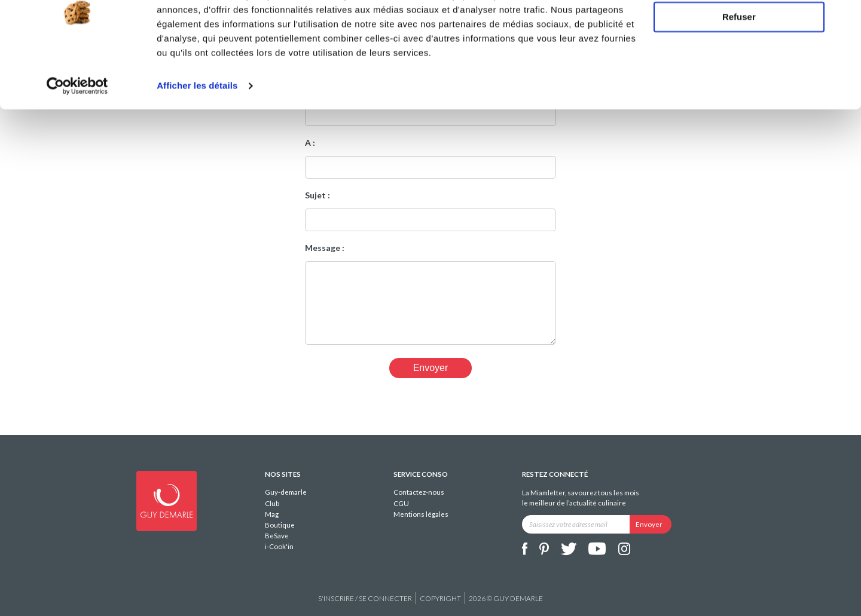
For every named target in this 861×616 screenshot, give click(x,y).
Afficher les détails (197, 134)
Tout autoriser (739, 30)
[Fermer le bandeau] (842, 19)
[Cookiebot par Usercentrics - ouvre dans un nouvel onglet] (77, 134)
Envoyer (431, 368)
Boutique (280, 525)
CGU (401, 503)
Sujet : (317, 195)
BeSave (277, 536)
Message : (325, 248)
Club (272, 503)
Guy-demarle (286, 492)
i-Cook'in (279, 546)
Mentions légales (421, 514)
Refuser (739, 65)
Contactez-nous (419, 492)
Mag (272, 514)
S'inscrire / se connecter (365, 598)
